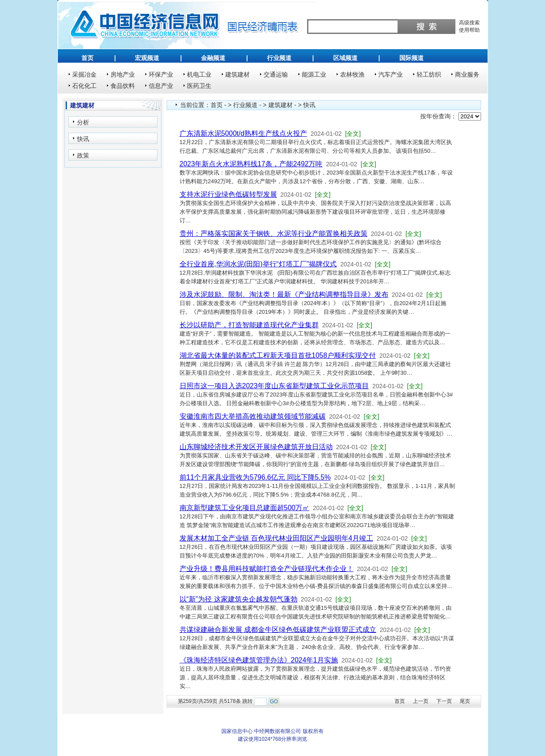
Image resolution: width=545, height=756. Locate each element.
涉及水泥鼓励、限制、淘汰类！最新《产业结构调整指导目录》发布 (284, 294)
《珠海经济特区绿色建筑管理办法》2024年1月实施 (259, 660)
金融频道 (213, 58)
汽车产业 (391, 74)
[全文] (353, 134)
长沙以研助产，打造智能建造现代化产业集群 (249, 325)
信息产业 (161, 86)
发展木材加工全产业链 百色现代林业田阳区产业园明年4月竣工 (276, 538)
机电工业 (199, 74)
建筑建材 (237, 74)
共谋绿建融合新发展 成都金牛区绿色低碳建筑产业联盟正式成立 (278, 630)
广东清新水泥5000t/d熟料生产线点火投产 (243, 133)
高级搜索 (469, 23)
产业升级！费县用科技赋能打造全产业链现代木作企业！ (267, 569)
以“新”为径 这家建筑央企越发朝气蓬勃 (239, 599)
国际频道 (411, 58)
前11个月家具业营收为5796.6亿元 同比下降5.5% (255, 477)
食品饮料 (123, 86)
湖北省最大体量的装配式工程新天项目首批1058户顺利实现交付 (278, 355)
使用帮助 (469, 30)
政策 (83, 155)
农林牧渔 (352, 74)
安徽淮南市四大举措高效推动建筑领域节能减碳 (253, 416)
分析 (83, 122)
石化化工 (84, 86)
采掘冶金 (84, 74)
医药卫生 (199, 86)
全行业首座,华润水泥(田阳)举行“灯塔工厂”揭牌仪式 (258, 264)
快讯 (83, 139)
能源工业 (314, 74)
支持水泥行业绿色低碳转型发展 (228, 194)
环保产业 (161, 74)
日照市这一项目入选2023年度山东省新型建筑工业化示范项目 (274, 386)
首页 (87, 58)
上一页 (421, 701)
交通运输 (276, 74)
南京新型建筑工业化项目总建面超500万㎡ (245, 508)
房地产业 (123, 74)
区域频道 (345, 58)
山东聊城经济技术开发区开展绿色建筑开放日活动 (256, 447)
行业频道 (279, 58)
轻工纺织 (429, 74)
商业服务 (467, 74)
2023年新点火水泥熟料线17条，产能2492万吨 (251, 164)
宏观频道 (147, 58)
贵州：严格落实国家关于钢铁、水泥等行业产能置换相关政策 (274, 234)
